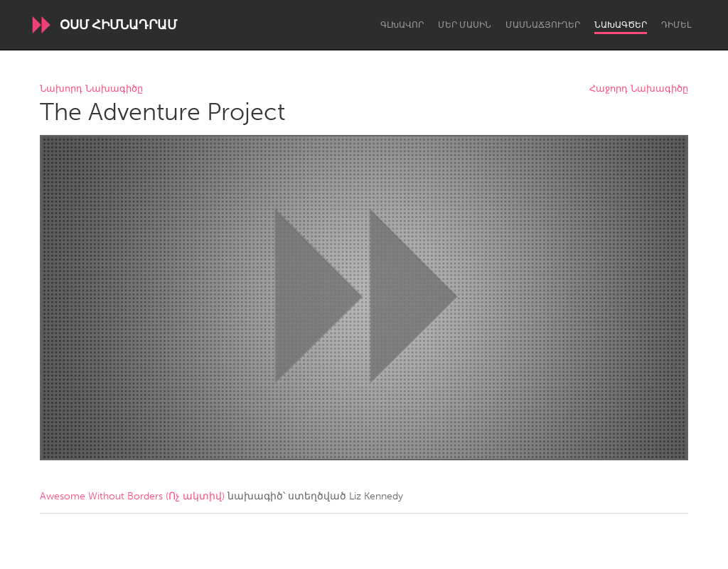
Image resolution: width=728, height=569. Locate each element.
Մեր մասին (465, 25)
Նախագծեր (621, 25)
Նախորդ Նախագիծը (91, 89)
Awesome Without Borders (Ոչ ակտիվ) (132, 496)
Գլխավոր (402, 25)
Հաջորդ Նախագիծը (639, 89)
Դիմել (676, 25)
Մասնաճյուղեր (543, 25)
